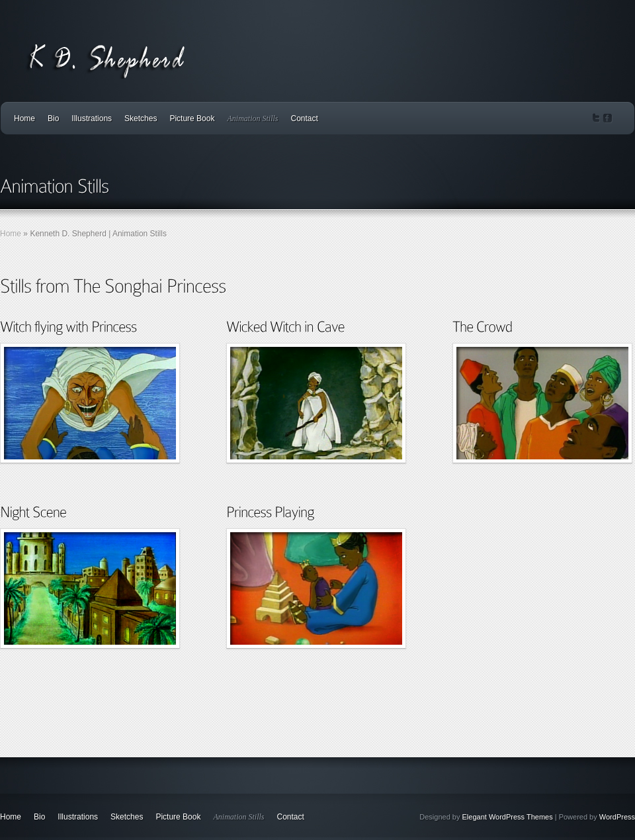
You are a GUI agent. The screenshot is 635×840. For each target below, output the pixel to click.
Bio (53, 118)
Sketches (141, 118)
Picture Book (192, 118)
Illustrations (92, 118)
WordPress (617, 817)
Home (24, 118)
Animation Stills (252, 118)
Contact (304, 118)
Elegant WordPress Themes (508, 817)
